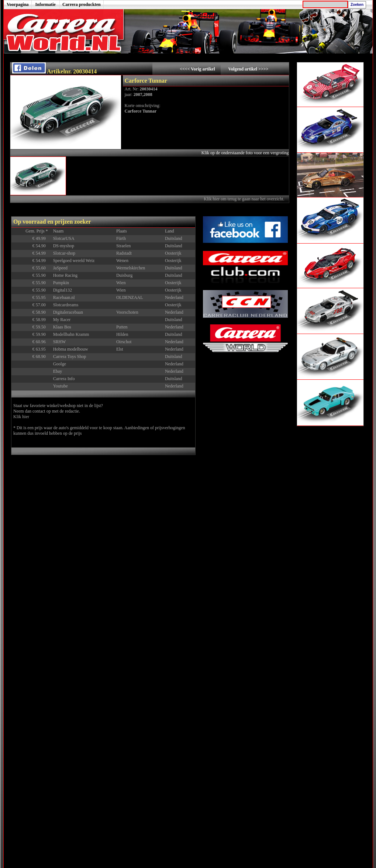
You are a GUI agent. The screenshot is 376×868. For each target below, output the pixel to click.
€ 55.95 (42, 297)
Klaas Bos (62, 327)
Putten (122, 327)
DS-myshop (64, 246)
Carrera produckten (82, 4)
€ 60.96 (42, 342)
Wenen (122, 261)
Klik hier (21, 417)
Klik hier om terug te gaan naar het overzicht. (244, 199)
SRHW (60, 342)
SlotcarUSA (64, 238)
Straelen (123, 246)
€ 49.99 (42, 238)
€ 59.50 (42, 327)
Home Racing (65, 275)
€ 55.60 (42, 268)
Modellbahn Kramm (71, 334)
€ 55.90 (42, 275)
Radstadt (124, 253)
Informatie (46, 4)
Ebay (58, 371)
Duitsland (174, 238)
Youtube (61, 386)
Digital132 (63, 290)
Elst (120, 349)
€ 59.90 (42, 334)
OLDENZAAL (130, 297)
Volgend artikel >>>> (249, 69)
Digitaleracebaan (68, 312)
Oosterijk (173, 253)
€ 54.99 (42, 253)
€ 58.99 (42, 320)
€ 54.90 (42, 246)
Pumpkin (61, 283)
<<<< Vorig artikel (198, 69)
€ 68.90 (42, 356)
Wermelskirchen (131, 268)
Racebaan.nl (64, 297)
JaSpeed (60, 268)
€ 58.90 (42, 312)
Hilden (122, 334)
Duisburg (124, 275)
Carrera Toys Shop (70, 356)
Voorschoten (127, 312)
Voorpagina (18, 4)
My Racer (62, 320)
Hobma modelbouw (71, 349)
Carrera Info (64, 379)
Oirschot (124, 342)
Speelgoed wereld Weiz (74, 261)
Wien (121, 283)
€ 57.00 (42, 305)
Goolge (60, 364)
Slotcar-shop (64, 253)
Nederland (174, 297)
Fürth (121, 238)
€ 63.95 (42, 349)
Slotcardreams (66, 305)
